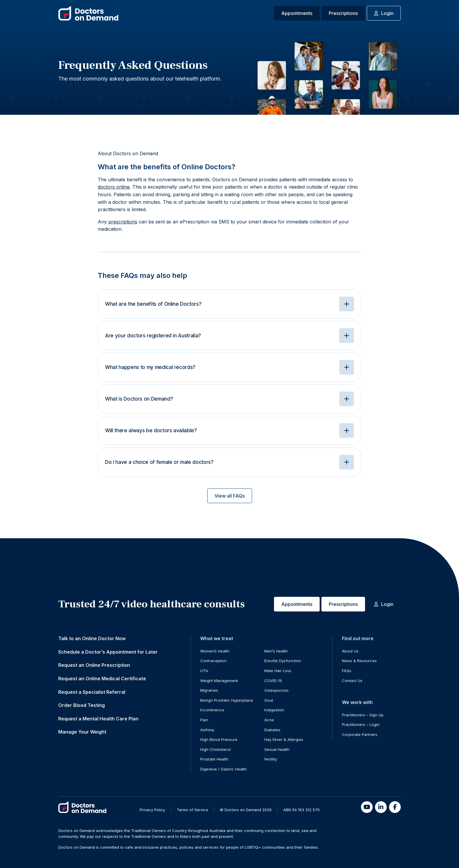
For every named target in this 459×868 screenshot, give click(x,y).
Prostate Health (214, 759)
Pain (204, 720)
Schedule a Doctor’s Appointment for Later (108, 652)
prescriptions (123, 222)
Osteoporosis (276, 690)
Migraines (209, 690)
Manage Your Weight (82, 732)
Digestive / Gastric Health (223, 769)
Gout (269, 700)
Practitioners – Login (361, 725)
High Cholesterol (215, 749)
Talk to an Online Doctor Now (92, 638)
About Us (350, 651)
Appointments (297, 13)
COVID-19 (273, 681)
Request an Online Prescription (94, 665)
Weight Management (219, 681)
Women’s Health (215, 651)
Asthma (207, 730)
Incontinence (212, 710)
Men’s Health (276, 651)
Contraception (213, 661)
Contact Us (352, 681)
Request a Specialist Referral (92, 692)
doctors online (114, 187)
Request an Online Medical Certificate (102, 679)
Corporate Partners (360, 734)
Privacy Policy (152, 810)
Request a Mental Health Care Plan (98, 719)
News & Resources (359, 661)
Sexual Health (277, 749)
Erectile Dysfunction (283, 661)
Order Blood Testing (82, 705)
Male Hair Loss (278, 671)
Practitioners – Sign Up (363, 715)
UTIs (204, 671)
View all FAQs (230, 496)
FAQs (347, 671)
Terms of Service (192, 810)
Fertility (271, 759)
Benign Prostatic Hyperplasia (227, 700)
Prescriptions (343, 13)
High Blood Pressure (219, 739)
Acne (269, 720)
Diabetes (272, 730)
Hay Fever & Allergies (284, 739)
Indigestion (274, 710)
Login (384, 13)
